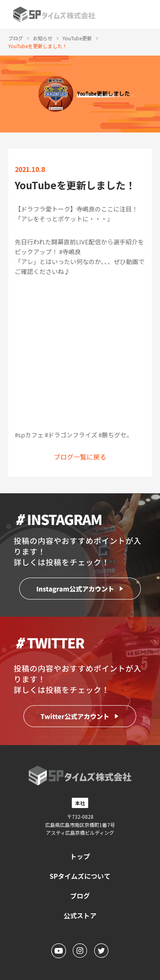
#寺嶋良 (70, 252)
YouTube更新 (77, 38)
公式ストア (80, 915)
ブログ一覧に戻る (80, 457)
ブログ (16, 38)
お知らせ (43, 38)
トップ (80, 856)
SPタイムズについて (80, 876)
